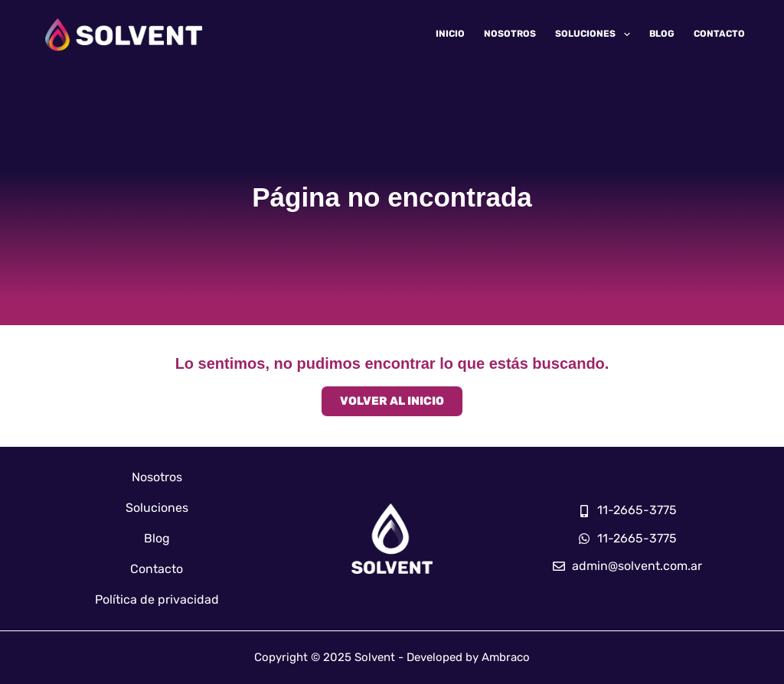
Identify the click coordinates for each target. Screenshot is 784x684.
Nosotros (510, 34)
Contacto (719, 34)
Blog (662, 34)
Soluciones (595, 34)
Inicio (450, 34)
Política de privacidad (157, 599)
